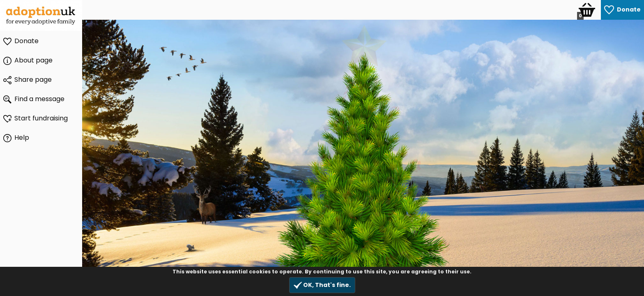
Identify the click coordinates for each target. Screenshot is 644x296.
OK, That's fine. (322, 285)
